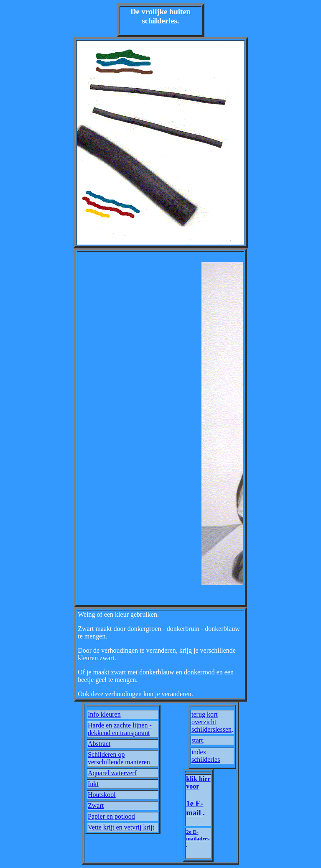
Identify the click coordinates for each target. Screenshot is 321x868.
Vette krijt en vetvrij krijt (121, 827)
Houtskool (102, 795)
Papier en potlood (111, 816)
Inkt (93, 784)
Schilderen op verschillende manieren (119, 758)
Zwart (96, 805)
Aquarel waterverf (112, 773)
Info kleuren (104, 714)
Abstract (99, 744)
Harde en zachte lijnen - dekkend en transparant (120, 729)
